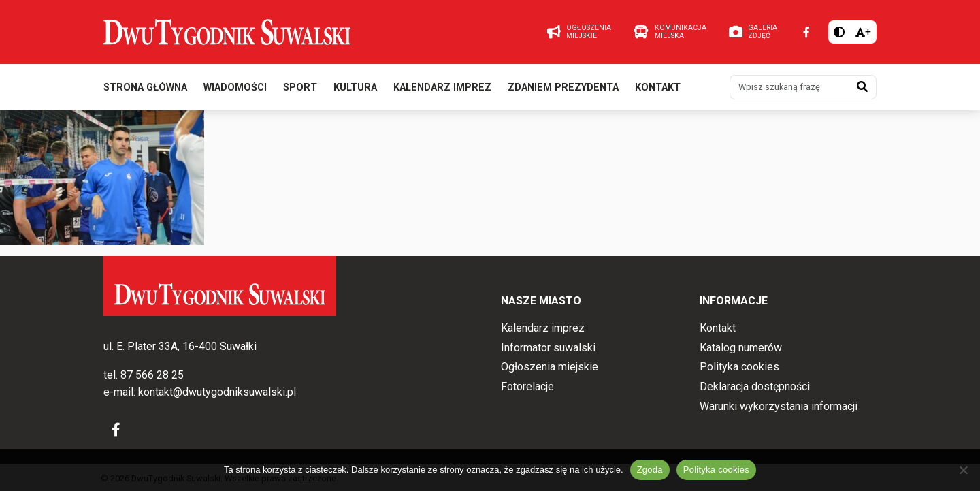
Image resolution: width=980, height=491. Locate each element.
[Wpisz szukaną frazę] (789, 87)
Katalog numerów (741, 348)
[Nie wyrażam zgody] (963, 470)
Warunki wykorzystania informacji (779, 406)
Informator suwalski (548, 348)
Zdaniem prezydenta (563, 88)
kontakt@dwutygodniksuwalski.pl (217, 392)
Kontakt (658, 88)
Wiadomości (235, 88)
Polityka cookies (739, 367)
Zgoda (650, 470)
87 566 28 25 (152, 375)
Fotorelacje (527, 386)
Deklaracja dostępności (755, 386)
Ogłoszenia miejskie (550, 367)
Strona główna (145, 88)
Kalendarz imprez (442, 88)
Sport (300, 88)
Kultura (355, 88)
